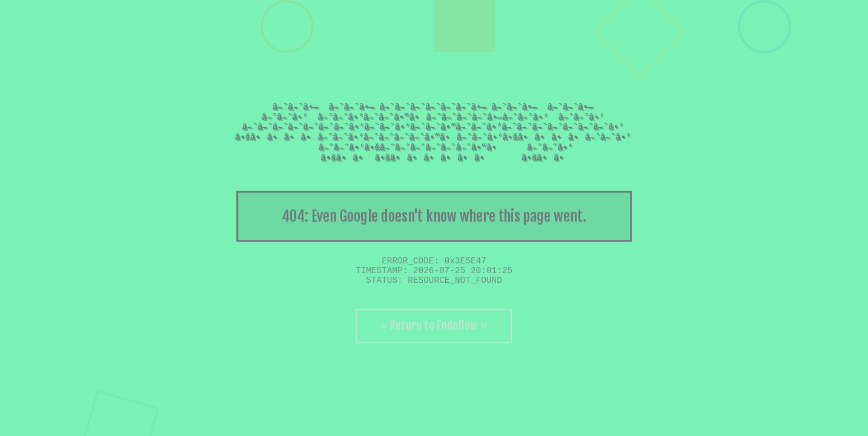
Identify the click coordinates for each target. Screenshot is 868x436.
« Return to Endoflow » (434, 326)
